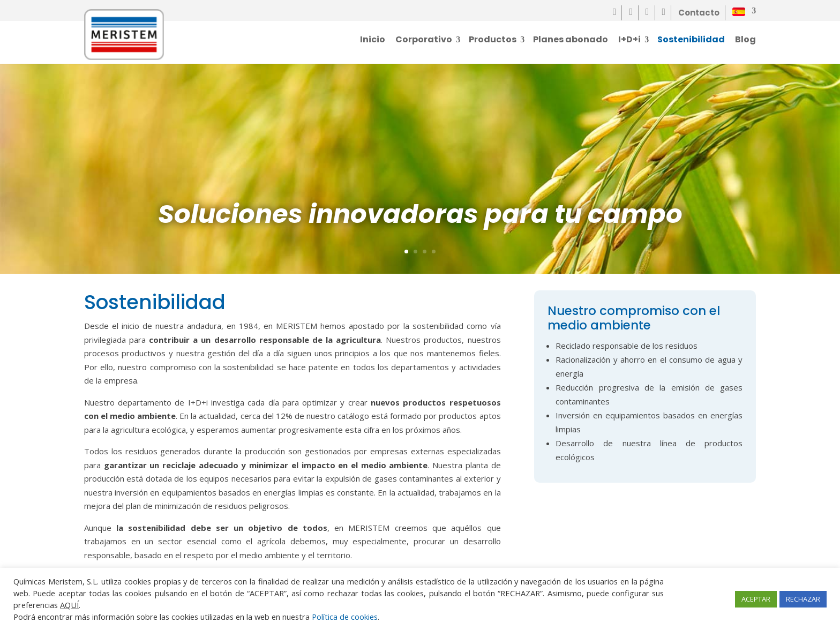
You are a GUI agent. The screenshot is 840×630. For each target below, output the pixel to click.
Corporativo (424, 41)
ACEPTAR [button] (756, 599)
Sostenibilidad (691, 41)
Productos (493, 41)
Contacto (699, 13)
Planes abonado (571, 41)
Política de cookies (345, 617)
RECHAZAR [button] (803, 599)
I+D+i (629, 41)
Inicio (373, 41)
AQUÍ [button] (69, 605)
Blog (745, 41)
